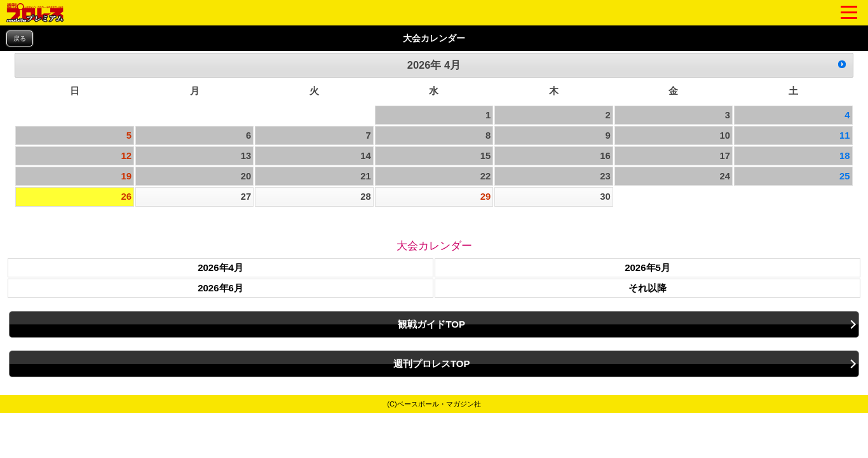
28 (366, 197)
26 (126, 197)
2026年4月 (220, 267)
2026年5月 (648, 267)
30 (605, 197)
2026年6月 (220, 288)
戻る (20, 38)
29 (486, 197)
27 (246, 197)
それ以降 (648, 288)
